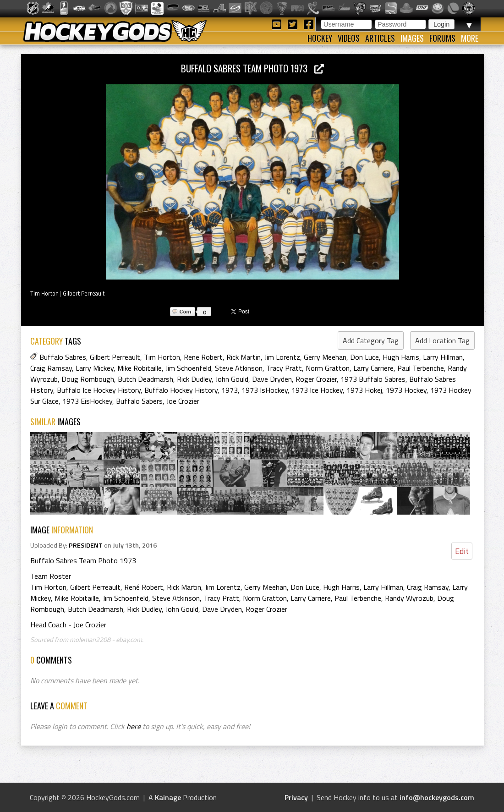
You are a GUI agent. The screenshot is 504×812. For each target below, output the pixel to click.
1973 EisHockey (87, 401)
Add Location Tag (442, 340)
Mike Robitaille (140, 368)
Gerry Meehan (325, 357)
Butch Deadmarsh (145, 379)
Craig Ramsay (51, 368)
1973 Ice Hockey (317, 390)
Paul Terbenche (421, 368)
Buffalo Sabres (63, 357)
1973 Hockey (406, 390)
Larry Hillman (443, 357)
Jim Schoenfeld (188, 368)
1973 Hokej (364, 390)
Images (412, 38)
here (134, 726)
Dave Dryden (272, 379)
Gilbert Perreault (84, 293)
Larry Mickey (95, 368)
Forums (442, 38)
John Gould (232, 379)
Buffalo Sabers (139, 401)
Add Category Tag (371, 340)
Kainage (168, 797)
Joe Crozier (183, 401)
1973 (230, 390)
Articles (380, 38)
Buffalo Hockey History (181, 390)
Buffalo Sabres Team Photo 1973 (252, 68)
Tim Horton (44, 293)
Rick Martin (244, 357)
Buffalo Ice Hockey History (99, 390)
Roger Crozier (316, 379)
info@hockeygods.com (437, 797)
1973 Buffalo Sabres (373, 379)
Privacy (296, 797)
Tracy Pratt (284, 368)
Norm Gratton (328, 368)
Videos (349, 38)
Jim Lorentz (282, 357)
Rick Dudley (194, 379)
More (470, 38)
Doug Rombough (88, 379)
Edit (462, 551)
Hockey (320, 38)
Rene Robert (203, 357)
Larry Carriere (373, 368)
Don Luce (364, 357)
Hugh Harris (401, 357)
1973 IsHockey (265, 390)
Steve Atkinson (239, 368)
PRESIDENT (86, 545)
